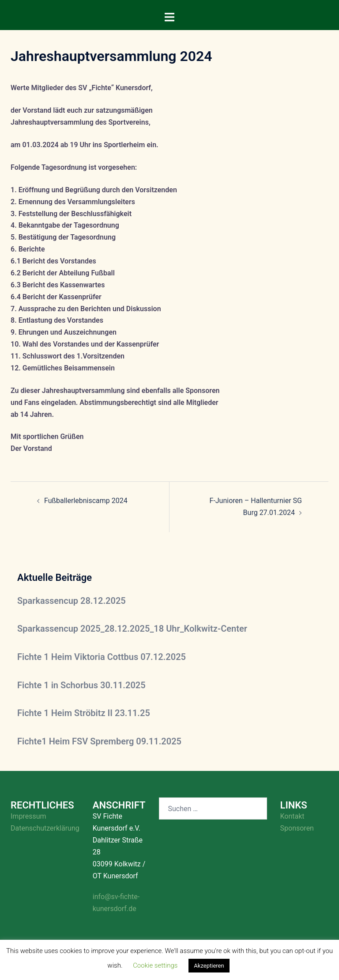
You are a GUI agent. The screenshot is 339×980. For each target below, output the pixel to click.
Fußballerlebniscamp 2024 (86, 501)
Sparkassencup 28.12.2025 (72, 601)
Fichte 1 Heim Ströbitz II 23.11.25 (84, 713)
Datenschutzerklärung (45, 828)
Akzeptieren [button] (209, 966)
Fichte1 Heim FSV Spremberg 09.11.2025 (99, 741)
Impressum (28, 816)
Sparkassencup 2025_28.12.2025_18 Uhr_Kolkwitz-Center (132, 629)
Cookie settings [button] (155, 965)
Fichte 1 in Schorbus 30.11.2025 (81, 685)
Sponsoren (297, 828)
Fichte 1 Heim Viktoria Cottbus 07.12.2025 (102, 657)
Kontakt (292, 816)
